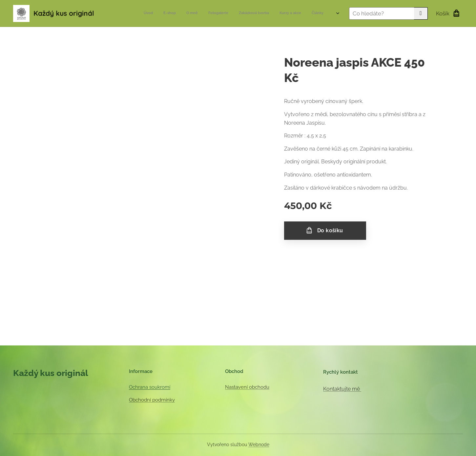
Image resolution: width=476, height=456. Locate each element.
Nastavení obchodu (247, 387)
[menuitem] (255, 13)
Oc (132, 387)
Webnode (259, 445)
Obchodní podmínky (152, 400)
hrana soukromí (153, 387)
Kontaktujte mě (342, 389)
